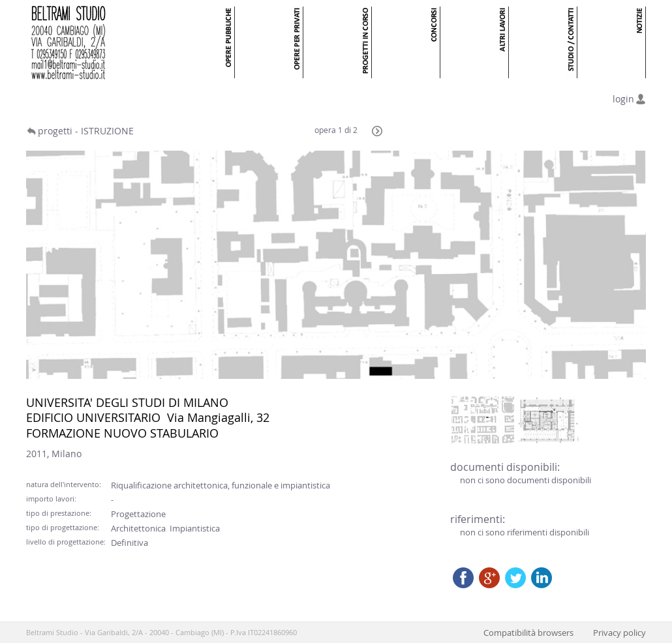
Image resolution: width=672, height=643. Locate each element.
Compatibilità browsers (528, 633)
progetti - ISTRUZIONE (86, 131)
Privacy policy (619, 633)
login (623, 99)
